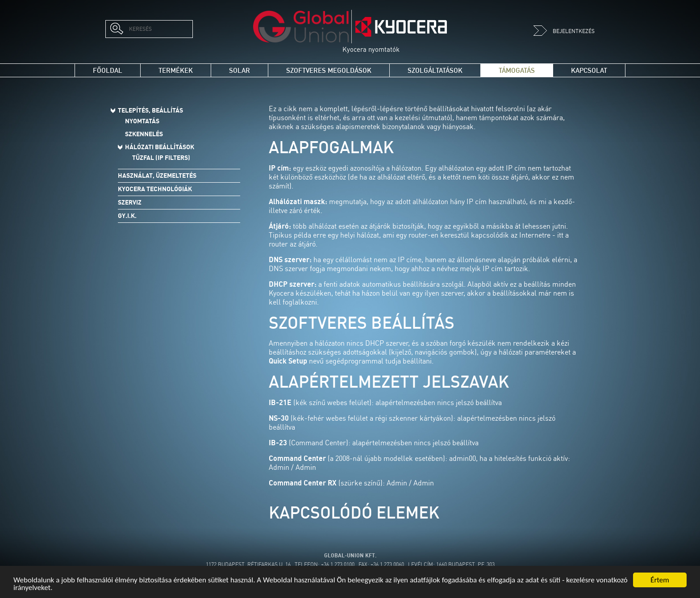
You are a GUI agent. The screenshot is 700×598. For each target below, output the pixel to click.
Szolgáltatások (435, 70)
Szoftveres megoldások (329, 70)
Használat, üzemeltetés (157, 176)
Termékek (176, 70)
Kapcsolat (589, 70)
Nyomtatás (142, 121)
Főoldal (108, 70)
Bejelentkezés (564, 31)
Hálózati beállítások (160, 147)
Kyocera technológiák (155, 189)
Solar (240, 70)
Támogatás (517, 70)
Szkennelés (144, 134)
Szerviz (130, 202)
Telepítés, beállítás (150, 110)
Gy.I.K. (127, 216)
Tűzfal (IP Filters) (161, 158)
